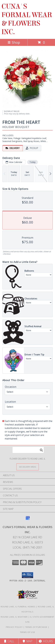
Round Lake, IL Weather (14, 617)
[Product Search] (28, 450)
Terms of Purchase (36, 627)
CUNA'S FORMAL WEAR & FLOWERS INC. (27, 19)
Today (32, 162)
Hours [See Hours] (46, 641)
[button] (27, 575)
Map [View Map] (28, 641)
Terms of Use (28, 632)
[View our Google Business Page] (28, 519)
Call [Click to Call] (9, 641)
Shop (14, 42)
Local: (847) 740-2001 (28, 547)
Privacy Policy (14, 627)
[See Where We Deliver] (28, 467)
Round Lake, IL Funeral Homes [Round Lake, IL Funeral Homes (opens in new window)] (18, 607)
